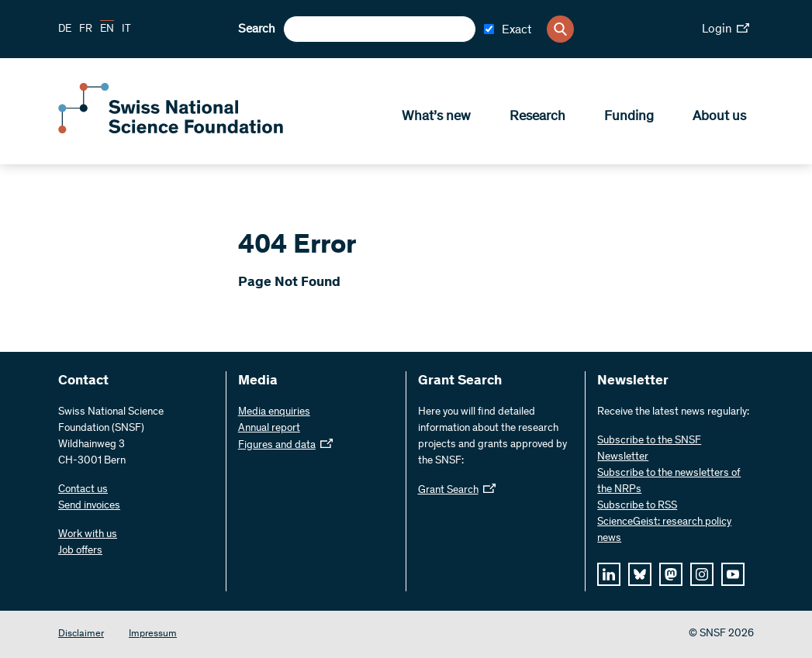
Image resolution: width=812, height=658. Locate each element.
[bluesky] (640, 574)
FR (86, 29)
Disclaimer (81, 634)
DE (65, 29)
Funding (629, 117)
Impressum (153, 634)
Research (537, 117)
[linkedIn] (609, 574)
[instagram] (702, 574)
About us (719, 117)
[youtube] (733, 574)
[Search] (560, 29)
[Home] (171, 130)
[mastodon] (671, 574)
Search (257, 29)
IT (126, 29)
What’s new (436, 117)
